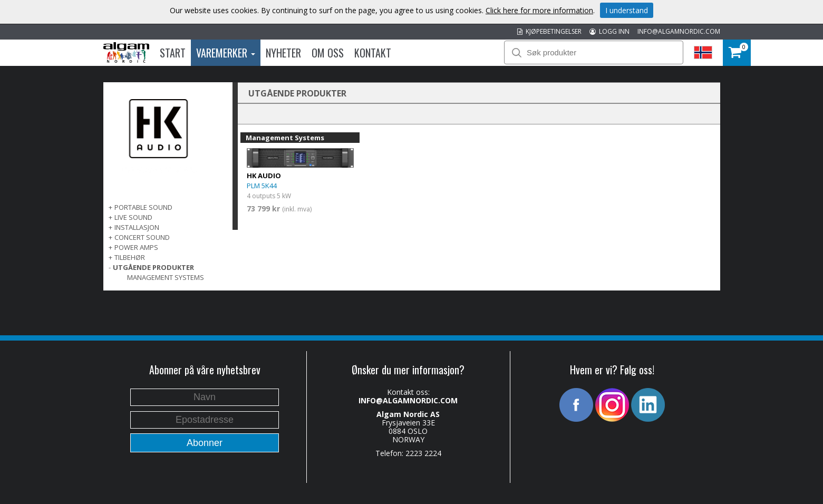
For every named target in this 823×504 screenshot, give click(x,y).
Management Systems (166, 277)
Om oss (328, 53)
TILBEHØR (130, 257)
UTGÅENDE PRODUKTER (153, 267)
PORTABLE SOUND (143, 207)
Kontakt (373, 53)
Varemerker (226, 53)
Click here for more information (539, 10)
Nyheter (283, 53)
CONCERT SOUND (142, 237)
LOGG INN (609, 31)
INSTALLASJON (137, 227)
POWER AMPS (136, 247)
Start (173, 53)
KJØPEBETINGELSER (549, 31)
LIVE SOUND (133, 217)
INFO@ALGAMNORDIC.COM (679, 31)
